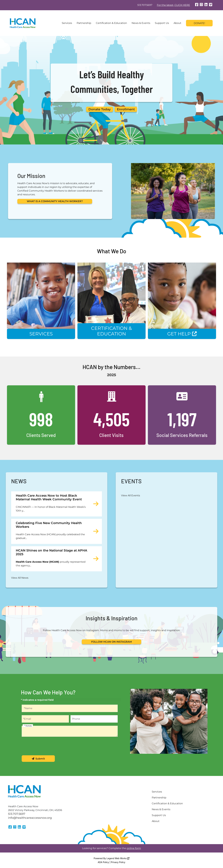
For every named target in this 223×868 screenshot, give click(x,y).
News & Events (141, 23)
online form (134, 848)
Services (67, 23)
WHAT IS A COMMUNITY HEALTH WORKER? (55, 201)
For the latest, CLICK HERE (173, 5)
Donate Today (100, 109)
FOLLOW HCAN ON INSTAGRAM (111, 642)
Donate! (199, 23)
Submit (38, 759)
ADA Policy (103, 862)
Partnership (84, 23)
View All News (20, 578)
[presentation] (45, 746)
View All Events (131, 495)
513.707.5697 (145, 5)
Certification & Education (111, 23)
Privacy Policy (118, 862)
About (177, 23)
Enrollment (126, 109)
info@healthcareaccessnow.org (30, 818)
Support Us (162, 23)
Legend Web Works (118, 858)
